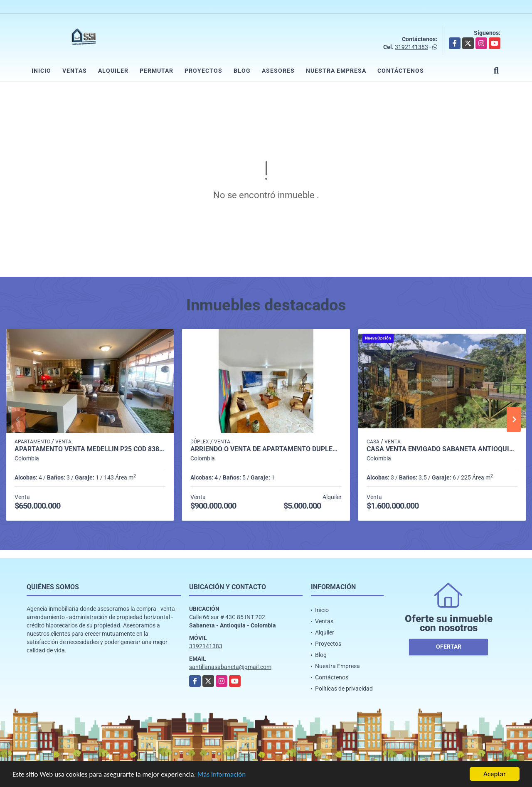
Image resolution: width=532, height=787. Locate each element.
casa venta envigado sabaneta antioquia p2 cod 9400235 (442, 449)
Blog (242, 71)
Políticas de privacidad (344, 689)
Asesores (278, 71)
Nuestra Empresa (336, 71)
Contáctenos (401, 71)
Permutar (156, 71)
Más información (222, 775)
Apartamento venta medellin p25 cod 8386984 (90, 449)
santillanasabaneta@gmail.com (230, 667)
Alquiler (113, 71)
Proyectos (203, 71)
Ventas (75, 71)
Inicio (41, 71)
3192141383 (411, 47)
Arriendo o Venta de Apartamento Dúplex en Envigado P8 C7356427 (266, 449)
